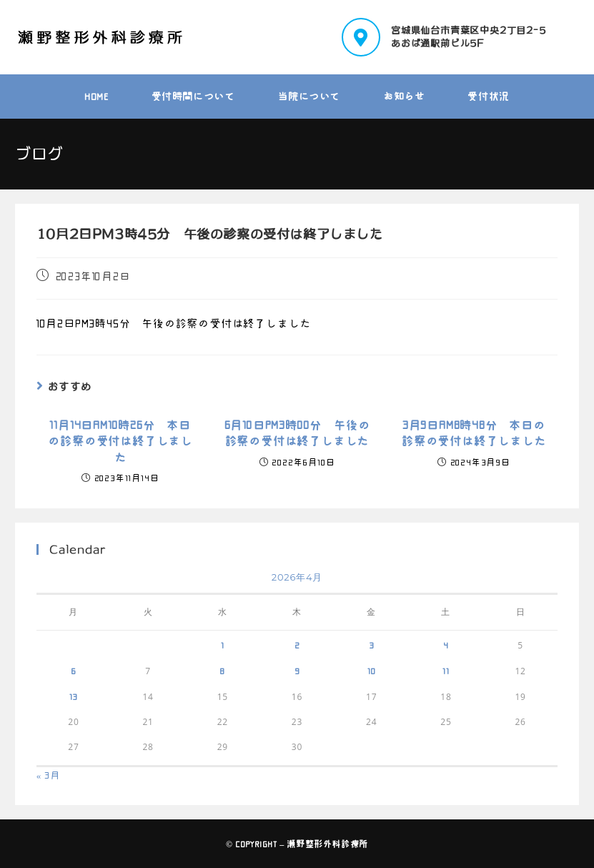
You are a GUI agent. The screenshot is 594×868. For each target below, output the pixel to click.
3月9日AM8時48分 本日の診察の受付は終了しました (474, 433)
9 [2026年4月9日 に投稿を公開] (297, 671)
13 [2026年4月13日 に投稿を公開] (74, 696)
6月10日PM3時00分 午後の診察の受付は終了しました (297, 433)
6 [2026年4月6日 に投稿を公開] (74, 671)
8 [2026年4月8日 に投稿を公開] (222, 671)
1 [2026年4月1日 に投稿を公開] (223, 645)
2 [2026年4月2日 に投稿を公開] (297, 645)
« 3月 (48, 775)
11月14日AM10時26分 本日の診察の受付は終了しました (120, 442)
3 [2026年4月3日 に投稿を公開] (372, 645)
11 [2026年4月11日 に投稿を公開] (446, 671)
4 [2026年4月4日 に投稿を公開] (446, 645)
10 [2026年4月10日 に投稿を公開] (372, 671)
